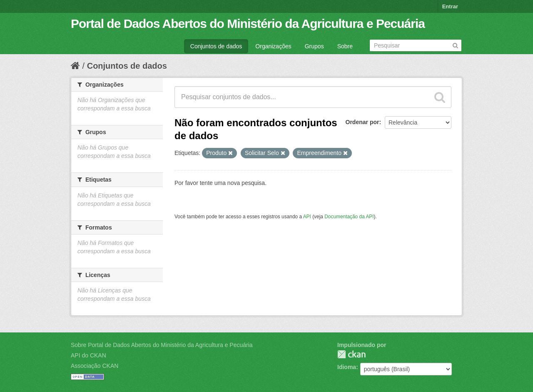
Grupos (314, 46)
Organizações (273, 46)
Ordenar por (362, 122)
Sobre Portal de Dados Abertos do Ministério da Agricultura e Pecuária (162, 345)
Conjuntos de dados (216, 46)
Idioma (347, 367)
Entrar (450, 6)
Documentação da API (349, 217)
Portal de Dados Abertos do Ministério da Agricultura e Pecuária (248, 24)
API (307, 217)
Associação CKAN (95, 366)
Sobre (345, 46)
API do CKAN (88, 355)
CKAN (351, 354)
